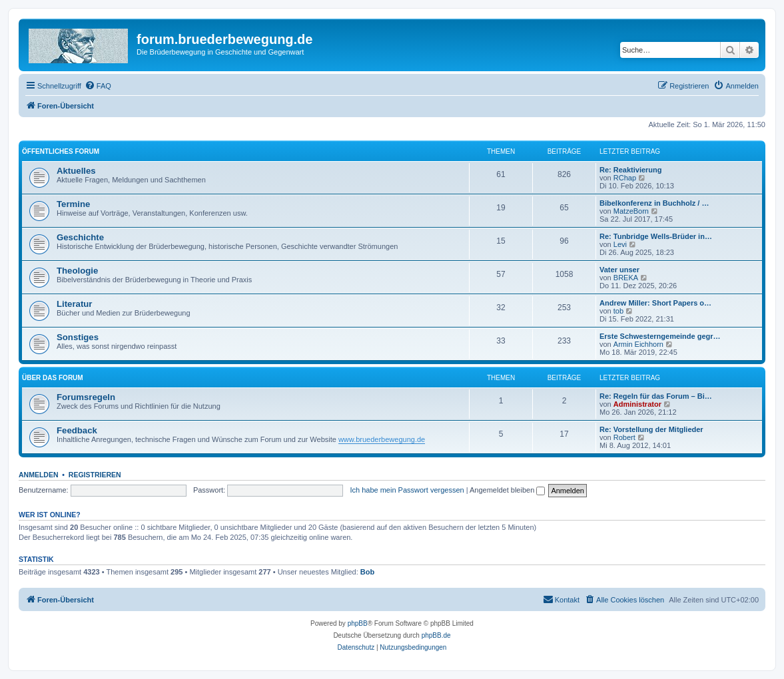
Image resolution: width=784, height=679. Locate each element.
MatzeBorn (631, 211)
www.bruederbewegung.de (382, 439)
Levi (620, 244)
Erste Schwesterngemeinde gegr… (660, 336)
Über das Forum (53, 378)
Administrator (637, 404)
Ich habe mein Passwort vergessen (407, 490)
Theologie (77, 271)
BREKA (626, 278)
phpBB (358, 623)
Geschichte (80, 237)
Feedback (77, 430)
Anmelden (39, 475)
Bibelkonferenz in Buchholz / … (654, 203)
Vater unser (619, 270)
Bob (367, 572)
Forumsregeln (86, 397)
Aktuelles (76, 171)
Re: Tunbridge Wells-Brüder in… (656, 236)
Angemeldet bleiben (507, 490)
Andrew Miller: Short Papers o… (655, 303)
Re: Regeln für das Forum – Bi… (656, 396)
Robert (624, 437)
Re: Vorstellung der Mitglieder (651, 429)
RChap (625, 178)
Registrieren (95, 475)
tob (618, 311)
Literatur (75, 304)
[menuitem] (98, 86)
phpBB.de (436, 635)
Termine (73, 204)
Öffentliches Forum (61, 151)
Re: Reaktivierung (631, 170)
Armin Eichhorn (638, 344)
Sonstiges (78, 337)
